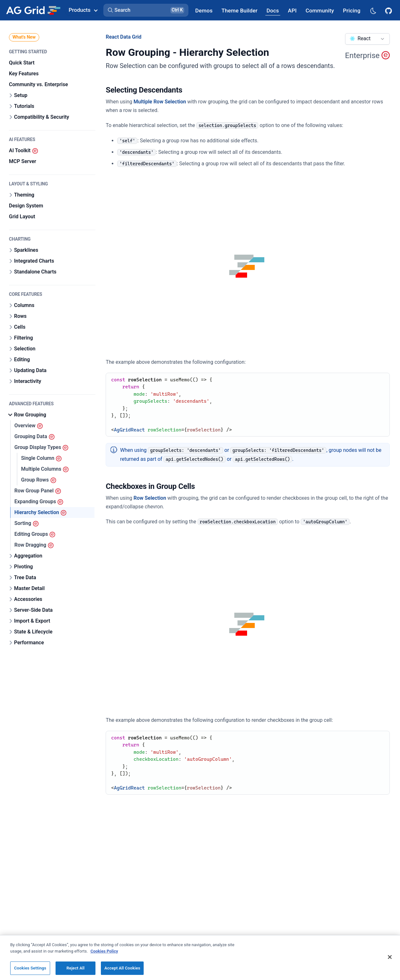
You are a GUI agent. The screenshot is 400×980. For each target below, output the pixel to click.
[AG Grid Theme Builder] (240, 10)
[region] (200, 958)
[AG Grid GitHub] (389, 10)
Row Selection (150, 498)
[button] (146, 10)
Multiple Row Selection (160, 102)
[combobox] (367, 39)
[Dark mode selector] (373, 10)
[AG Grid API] (292, 10)
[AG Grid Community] (320, 10)
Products (83, 10)
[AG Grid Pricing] (352, 10)
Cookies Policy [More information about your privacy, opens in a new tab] (104, 951)
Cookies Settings (30, 968)
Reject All (75, 968)
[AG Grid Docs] (273, 10)
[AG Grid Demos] (204, 10)
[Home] (33, 10)
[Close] (390, 957)
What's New (24, 37)
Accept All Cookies (122, 968)
